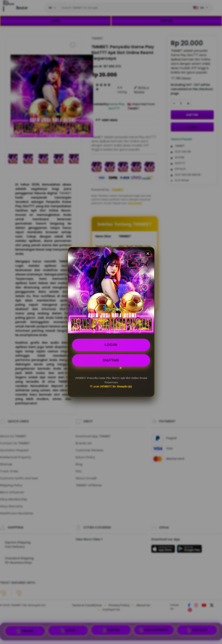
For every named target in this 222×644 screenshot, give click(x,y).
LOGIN (111, 345)
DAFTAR (111, 360)
